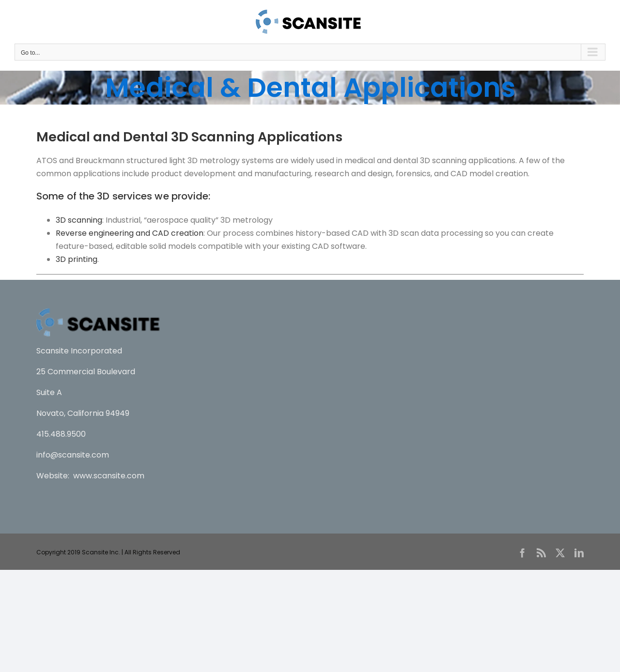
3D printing (77, 259)
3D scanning (79, 220)
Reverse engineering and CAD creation (130, 233)
